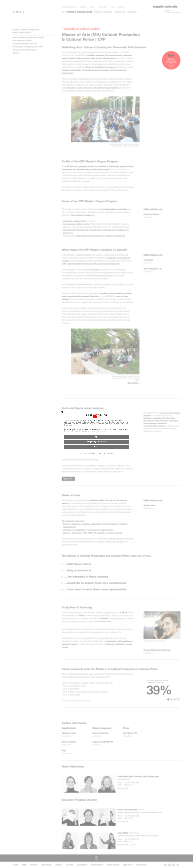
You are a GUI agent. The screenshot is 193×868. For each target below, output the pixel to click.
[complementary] (62, 412)
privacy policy (100, 431)
